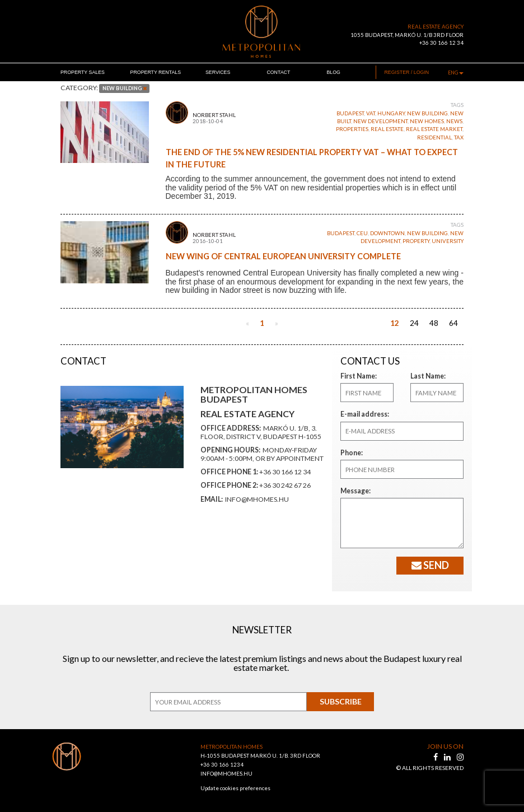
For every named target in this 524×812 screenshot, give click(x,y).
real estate (387, 129)
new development (380, 121)
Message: (354, 491)
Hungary (391, 113)
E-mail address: (362, 414)
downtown (387, 233)
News (454, 121)
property (416, 241)
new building (427, 113)
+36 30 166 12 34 (441, 43)
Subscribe (341, 701)
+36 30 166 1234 (222, 765)
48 (434, 323)
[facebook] (436, 757)
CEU (362, 233)
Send (430, 565)
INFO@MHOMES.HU (226, 774)
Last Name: (426, 376)
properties (352, 129)
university (448, 241)
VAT (371, 113)
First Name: (357, 376)
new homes (427, 121)
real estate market (434, 129)
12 (395, 323)
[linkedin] (448, 757)
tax (459, 137)
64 (453, 323)
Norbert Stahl (214, 115)
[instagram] (460, 757)
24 (414, 323)
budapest (350, 113)
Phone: (351, 453)
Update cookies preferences (235, 788)
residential (434, 137)
